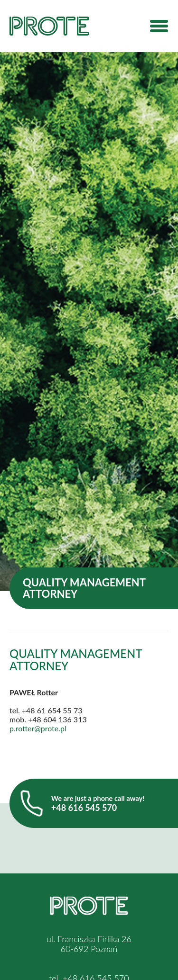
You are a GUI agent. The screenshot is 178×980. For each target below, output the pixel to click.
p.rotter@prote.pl (38, 728)
